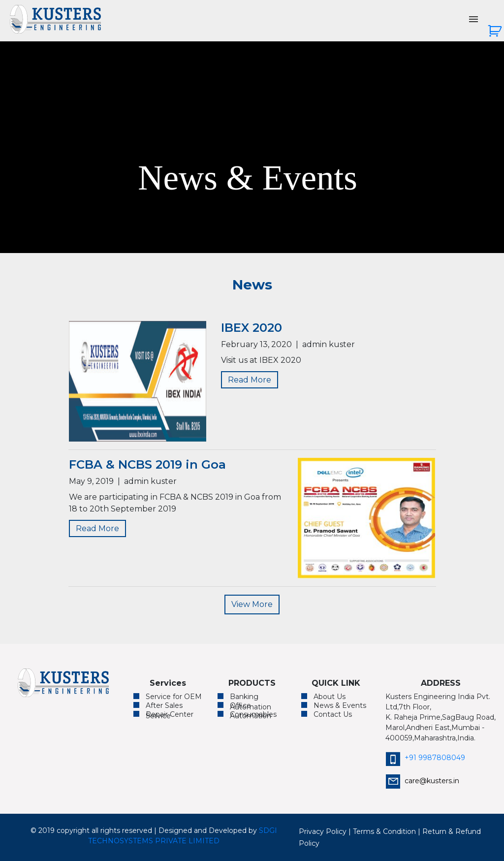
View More (252, 604)
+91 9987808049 (425, 758)
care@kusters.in (422, 781)
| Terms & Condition (382, 831)
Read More (250, 380)
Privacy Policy (323, 831)
